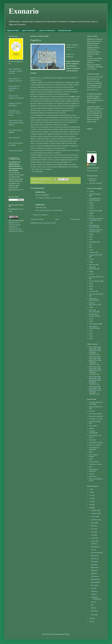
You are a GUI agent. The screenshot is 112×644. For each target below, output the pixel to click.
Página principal (13, 30)
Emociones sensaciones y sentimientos (96, 219)
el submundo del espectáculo (94, 449)
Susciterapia (94, 562)
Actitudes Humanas (95, 194)
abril (93, 535)
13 (90, 492)
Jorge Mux (93, 165)
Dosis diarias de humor (96, 442)
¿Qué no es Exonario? (47, 30)
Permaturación (95, 547)
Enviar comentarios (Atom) (47, 223)
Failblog (92, 428)
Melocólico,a (95, 559)
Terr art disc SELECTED (93, 311)
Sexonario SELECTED (96, 294)
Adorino (93, 550)
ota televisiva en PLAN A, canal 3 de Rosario (15, 113)
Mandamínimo (95, 579)
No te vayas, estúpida (95, 414)
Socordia (94, 588)
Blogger (67, 634)
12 (90, 495)
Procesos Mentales (95, 281)
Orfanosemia (95, 556)
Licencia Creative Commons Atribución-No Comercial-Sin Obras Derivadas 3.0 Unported (16, 227)
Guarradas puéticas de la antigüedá (96, 403)
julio (93, 526)
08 (90, 508)
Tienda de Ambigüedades (94, 432)
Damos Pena (93, 476)
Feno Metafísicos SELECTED (94, 226)
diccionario (96, 77)
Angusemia (94, 570)
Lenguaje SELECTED (96, 255)
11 (90, 498)
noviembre (95, 513)
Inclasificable (93, 242)
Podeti (91, 459)
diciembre (94, 510)
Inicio (57, 219)
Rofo (92, 605)
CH (90, 208)
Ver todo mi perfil (92, 171)
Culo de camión (94, 462)
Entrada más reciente (37, 219)
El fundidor (92, 440)
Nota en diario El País (15, 130)
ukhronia (92, 474)
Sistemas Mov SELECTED (93, 299)
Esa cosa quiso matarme (93, 456)
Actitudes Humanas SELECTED (95, 199)
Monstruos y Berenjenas (93, 180)
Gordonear (94, 544)
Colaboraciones (94, 211)
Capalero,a (94, 591)
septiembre (95, 520)
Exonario (24, 11)
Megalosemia (95, 568)
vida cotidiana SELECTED (93, 327)
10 (90, 502)
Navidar (93, 602)
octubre (94, 517)
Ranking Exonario (65, 30)
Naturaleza (92, 265)
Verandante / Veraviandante (96, 598)
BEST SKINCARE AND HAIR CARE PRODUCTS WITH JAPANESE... (95, 350)
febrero (94, 541)
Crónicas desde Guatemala (94, 470)
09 (90, 505)
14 (90, 489)
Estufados (92, 411)
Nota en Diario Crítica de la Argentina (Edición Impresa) (16, 123)
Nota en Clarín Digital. (16, 151)
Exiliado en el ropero (95, 464)
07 (90, 619)
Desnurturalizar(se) (97, 553)
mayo (93, 532)
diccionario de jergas (93, 81)
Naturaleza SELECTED (93, 268)
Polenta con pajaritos (95, 445)
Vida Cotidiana (94, 324)
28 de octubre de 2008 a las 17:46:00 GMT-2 (49, 210)
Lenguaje (40, 182)
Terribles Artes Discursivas (93, 315)
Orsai (91, 467)
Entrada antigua (75, 219)
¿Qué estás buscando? (96, 183)
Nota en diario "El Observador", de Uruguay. (14, 88)
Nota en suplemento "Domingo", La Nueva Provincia (16, 71)
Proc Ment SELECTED (96, 277)
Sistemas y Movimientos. (93, 304)
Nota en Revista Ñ (14, 138)
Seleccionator (93, 426)
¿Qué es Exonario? (29, 30)
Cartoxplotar (95, 576)
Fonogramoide (95, 582)
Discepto (94, 608)
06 (90, 622)
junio (93, 529)
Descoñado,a (95, 585)
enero (93, 615)
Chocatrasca (94, 611)
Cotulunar (94, 594)
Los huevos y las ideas (96, 419)
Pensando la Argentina (96, 416)
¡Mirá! (91, 452)
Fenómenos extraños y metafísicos (96, 231)
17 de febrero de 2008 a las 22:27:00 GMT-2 (49, 198)
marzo (93, 538)
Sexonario (92, 291)
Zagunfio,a (94, 573)
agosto (93, 523)
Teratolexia (94, 565)
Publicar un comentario (40, 215)
